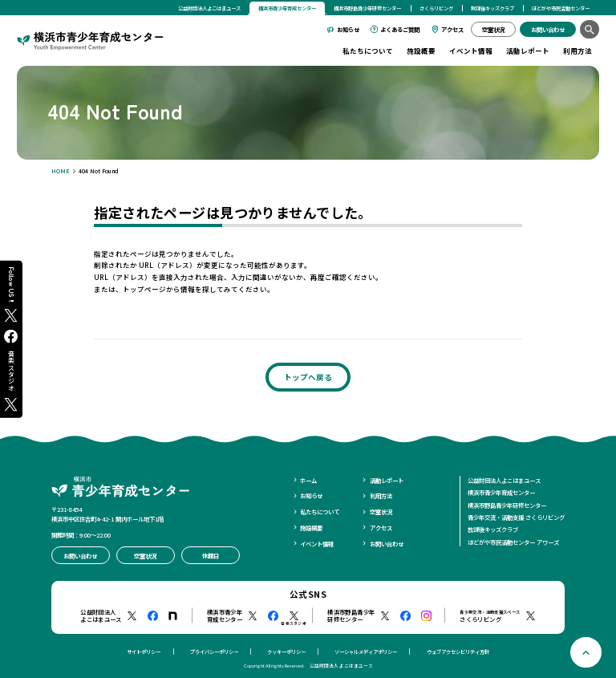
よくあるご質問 (400, 29)
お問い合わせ (387, 544)
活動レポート (528, 51)
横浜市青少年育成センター (501, 492)
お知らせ (348, 29)
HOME (61, 171)
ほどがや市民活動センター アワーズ (513, 542)
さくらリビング (436, 8)
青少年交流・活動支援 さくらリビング (516, 517)
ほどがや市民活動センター (561, 8)
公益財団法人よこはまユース (209, 8)
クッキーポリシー (286, 652)
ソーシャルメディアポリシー (366, 652)
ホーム (308, 480)
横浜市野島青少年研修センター (367, 8)
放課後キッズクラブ (492, 8)
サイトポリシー (144, 652)
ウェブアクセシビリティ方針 (458, 652)
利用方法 (577, 51)
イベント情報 (471, 51)
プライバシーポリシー (214, 652)
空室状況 (381, 512)
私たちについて (368, 51)
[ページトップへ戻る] (586, 653)
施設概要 (421, 51)
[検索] (589, 29)
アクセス (452, 29)
